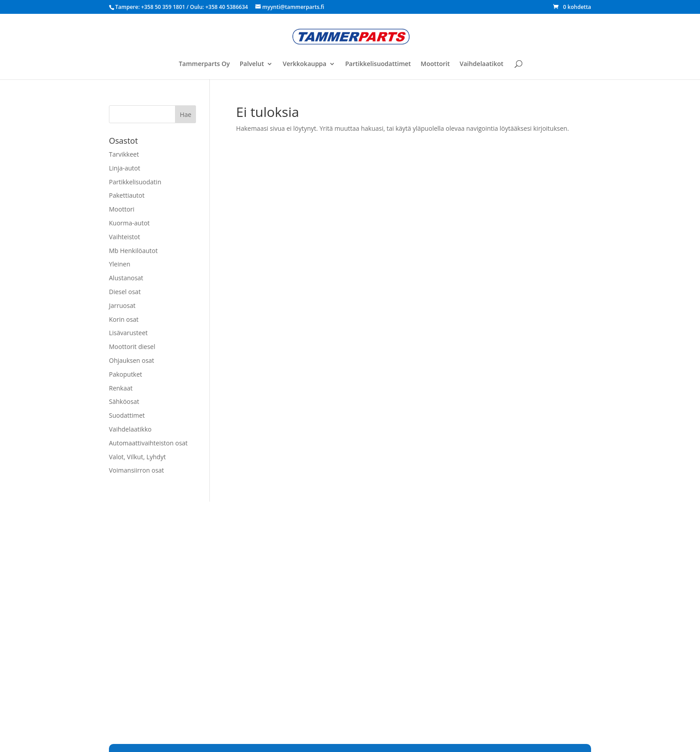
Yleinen (120, 264)
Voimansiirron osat (136, 470)
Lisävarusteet (128, 333)
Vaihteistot (125, 237)
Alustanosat (126, 278)
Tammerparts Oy (204, 64)
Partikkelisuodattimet (378, 64)
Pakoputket (125, 374)
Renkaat (121, 388)
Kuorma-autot (129, 223)
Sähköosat (124, 401)
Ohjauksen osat (131, 360)
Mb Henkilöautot (133, 251)
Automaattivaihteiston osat (148, 443)
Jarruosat (122, 305)
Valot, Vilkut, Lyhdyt (137, 457)
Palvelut (252, 64)
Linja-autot (125, 168)
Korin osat (124, 319)
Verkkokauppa (304, 64)
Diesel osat (125, 292)
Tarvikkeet (124, 154)
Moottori (122, 209)
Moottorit (435, 64)
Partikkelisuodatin (135, 182)
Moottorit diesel (132, 347)
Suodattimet (127, 415)
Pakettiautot (127, 195)
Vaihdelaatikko (130, 429)
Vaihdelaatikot (481, 64)
